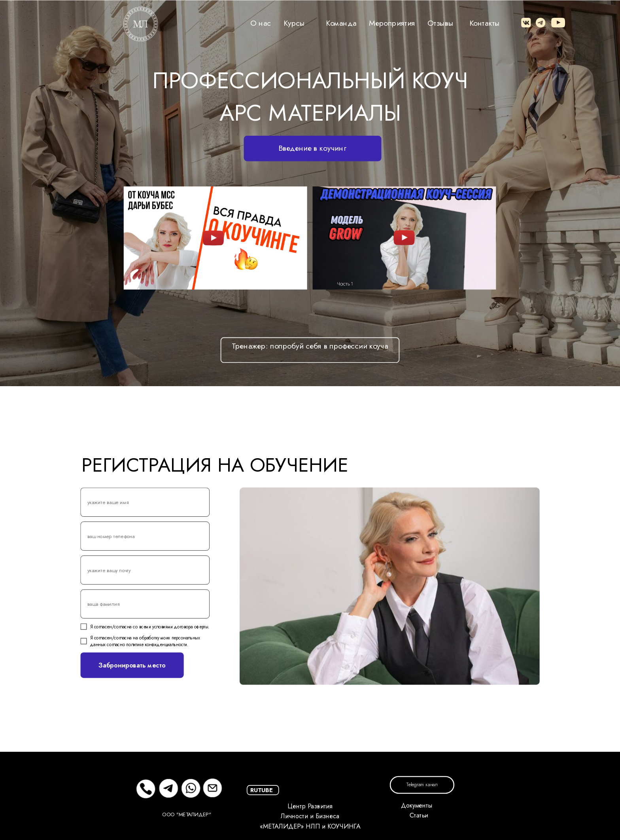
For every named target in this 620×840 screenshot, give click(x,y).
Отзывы (440, 23)
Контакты (485, 23)
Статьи (419, 816)
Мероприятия (392, 23)
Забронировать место (132, 665)
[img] (214, 238)
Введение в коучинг (312, 148)
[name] (145, 502)
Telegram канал (422, 785)
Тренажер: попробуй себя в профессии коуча (310, 346)
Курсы (294, 23)
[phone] (145, 536)
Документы (417, 806)
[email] (145, 570)
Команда (341, 23)
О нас (261, 23)
